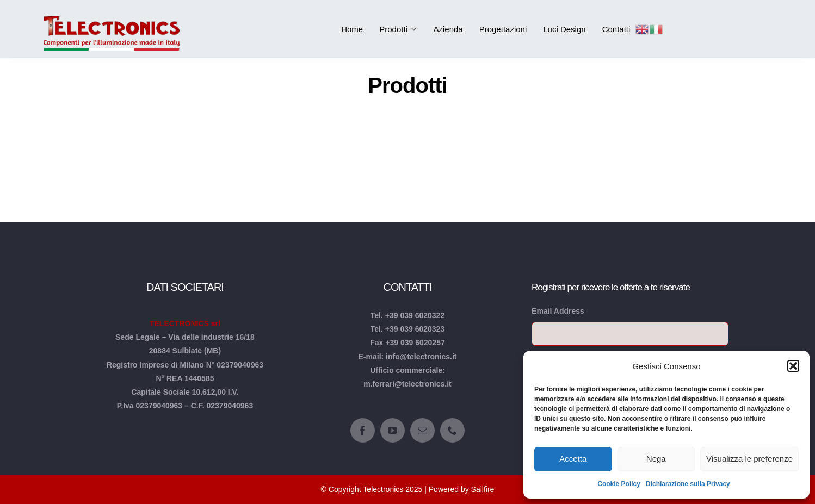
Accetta (573, 459)
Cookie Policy (619, 484)
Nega (656, 459)
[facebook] (363, 430)
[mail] (422, 430)
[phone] (452, 430)
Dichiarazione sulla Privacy (688, 484)
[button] (793, 366)
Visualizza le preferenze (749, 459)
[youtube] (393, 430)
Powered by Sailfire (462, 489)
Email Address (558, 311)
